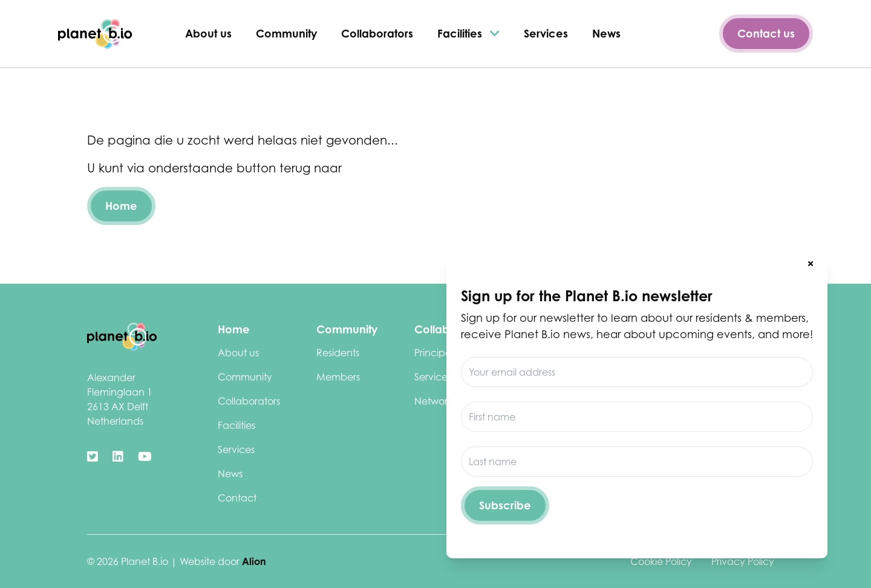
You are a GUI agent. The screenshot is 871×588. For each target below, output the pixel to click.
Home (121, 206)
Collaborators (377, 33)
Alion (254, 561)
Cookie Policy (661, 561)
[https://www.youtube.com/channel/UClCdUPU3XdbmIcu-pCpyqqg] (145, 457)
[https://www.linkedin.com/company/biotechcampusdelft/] (118, 457)
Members (338, 377)
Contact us (766, 33)
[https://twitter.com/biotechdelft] (93, 457)
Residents (338, 353)
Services (546, 33)
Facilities (468, 33)
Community (286, 33)
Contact (237, 498)
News (606, 33)
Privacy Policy (743, 561)
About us (208, 33)
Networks (435, 401)
